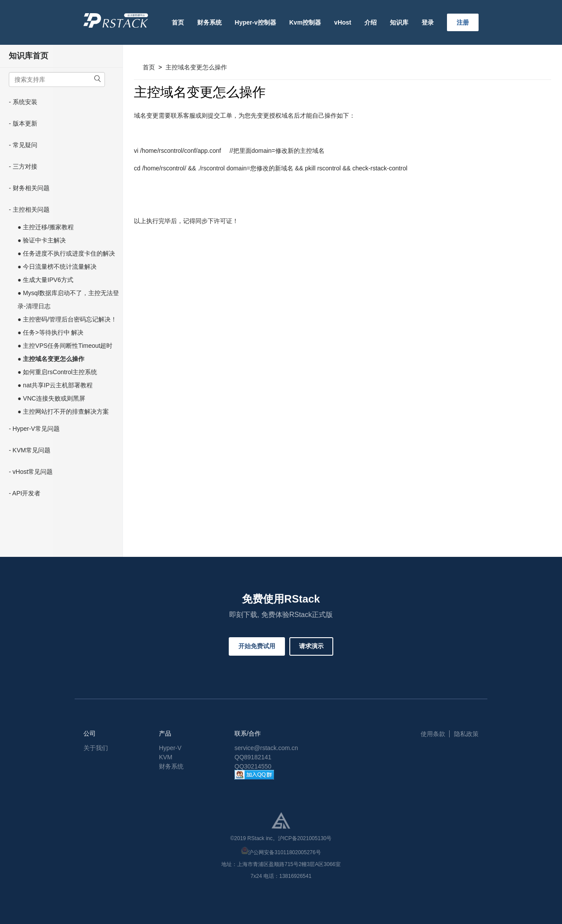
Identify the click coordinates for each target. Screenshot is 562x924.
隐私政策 (466, 734)
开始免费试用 (257, 646)
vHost (343, 22)
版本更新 (25, 123)
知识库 (399, 22)
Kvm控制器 (305, 22)
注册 (463, 22)
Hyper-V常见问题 (36, 429)
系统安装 (25, 102)
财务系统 (209, 22)
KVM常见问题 (32, 450)
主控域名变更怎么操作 (196, 67)
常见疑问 (25, 145)
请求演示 (311, 646)
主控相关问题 (31, 209)
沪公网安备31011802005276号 (284, 852)
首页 (178, 22)
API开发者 (27, 493)
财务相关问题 (31, 188)
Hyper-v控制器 (256, 22)
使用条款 (433, 734)
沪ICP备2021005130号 (305, 838)
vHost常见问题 (33, 472)
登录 (428, 22)
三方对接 (25, 166)
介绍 (371, 22)
